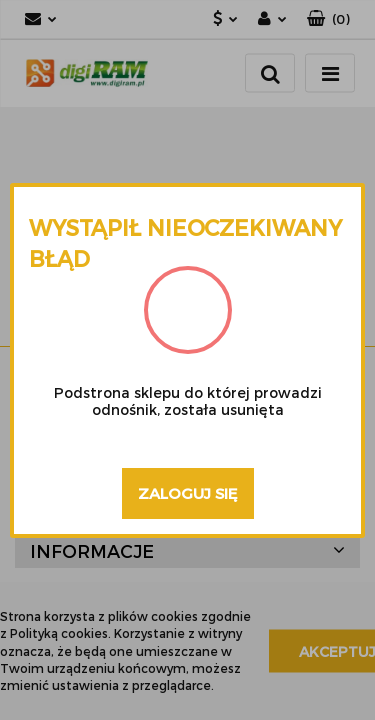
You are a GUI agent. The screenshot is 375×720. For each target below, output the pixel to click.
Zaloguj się (188, 493)
